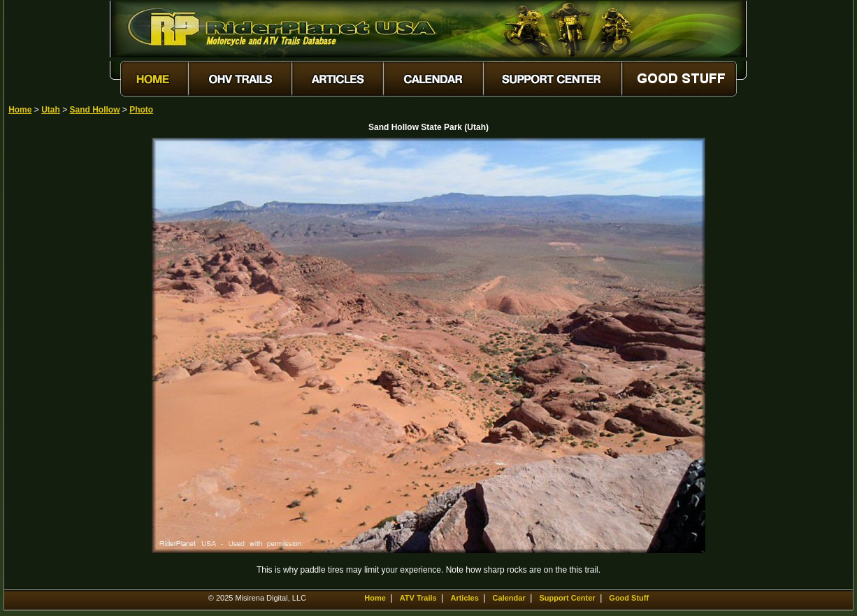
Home (20, 110)
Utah (51, 110)
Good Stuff (629, 598)
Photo (141, 110)
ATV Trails (418, 598)
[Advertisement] (57, 348)
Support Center (567, 598)
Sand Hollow (95, 110)
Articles (464, 598)
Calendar (509, 598)
